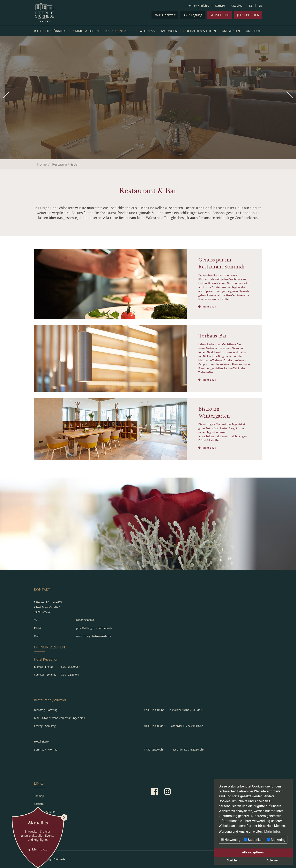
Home (42, 164)
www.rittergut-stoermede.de (94, 636)
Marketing (276, 840)
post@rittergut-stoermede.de (94, 628)
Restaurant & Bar (119, 31)
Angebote (254, 31)
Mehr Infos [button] (272, 831)
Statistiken (254, 840)
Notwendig (231, 840)
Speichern (233, 861)
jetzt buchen (248, 15)
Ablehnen (273, 861)
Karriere (220, 6)
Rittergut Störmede (50, 31)
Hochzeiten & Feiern (200, 31)
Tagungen (169, 31)
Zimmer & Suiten (86, 31)
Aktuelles (236, 6)
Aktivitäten (231, 31)
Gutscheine (220, 15)
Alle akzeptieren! (253, 852)
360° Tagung (193, 15)
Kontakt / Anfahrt (198, 6)
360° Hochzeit (165, 15)
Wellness (147, 31)
